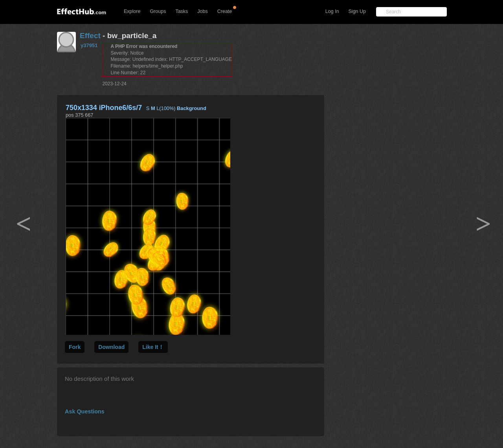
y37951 (89, 45)
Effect (90, 36)
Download (111, 347)
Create (225, 11)
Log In (332, 11)
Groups (158, 11)
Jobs (202, 11)
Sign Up (357, 11)
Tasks (182, 11)
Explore (132, 11)
